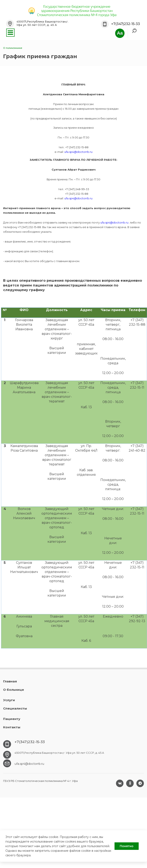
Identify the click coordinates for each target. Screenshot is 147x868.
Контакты (12, 727)
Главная (10, 681)
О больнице (14, 690)
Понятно (127, 846)
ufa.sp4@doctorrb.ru (78, 152)
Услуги (9, 700)
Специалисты (15, 708)
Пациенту (12, 719)
